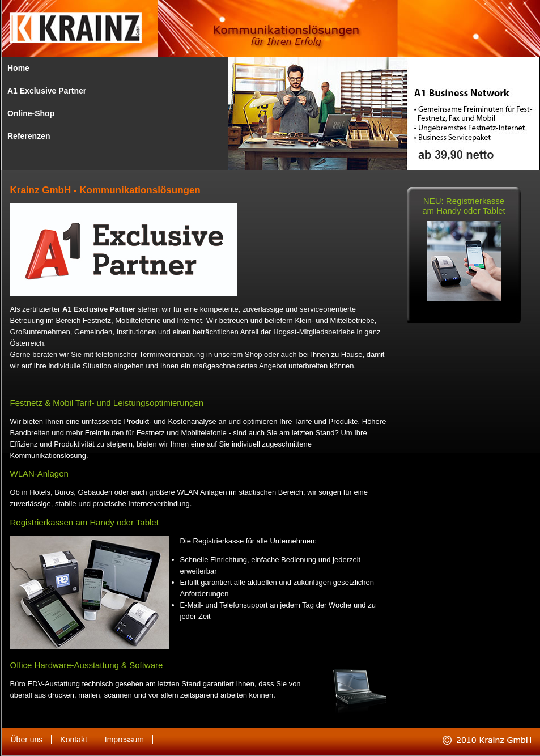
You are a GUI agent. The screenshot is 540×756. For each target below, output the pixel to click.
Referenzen (29, 136)
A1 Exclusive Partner (47, 91)
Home (18, 68)
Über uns (27, 740)
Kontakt (73, 740)
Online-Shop (31, 113)
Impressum (124, 740)
